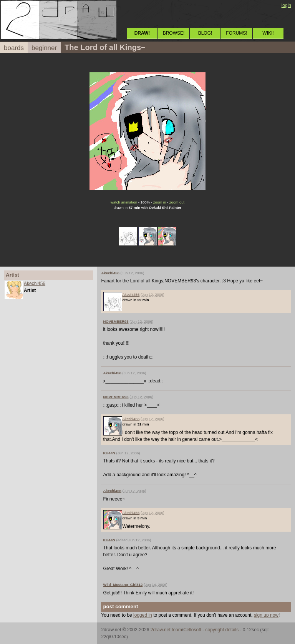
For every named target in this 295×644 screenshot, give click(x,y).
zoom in (160, 202)
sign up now (266, 615)
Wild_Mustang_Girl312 (123, 585)
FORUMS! (236, 33)
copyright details (222, 630)
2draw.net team (166, 630)
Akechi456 (35, 284)
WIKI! (268, 33)
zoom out (177, 202)
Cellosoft (192, 630)
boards (14, 48)
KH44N (109, 453)
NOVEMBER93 (116, 321)
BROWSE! (174, 33)
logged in (143, 615)
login (286, 5)
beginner (44, 48)
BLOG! (205, 33)
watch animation (124, 202)
